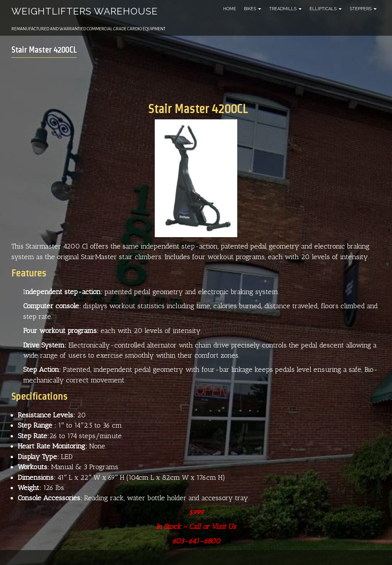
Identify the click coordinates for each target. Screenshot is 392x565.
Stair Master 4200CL (44, 50)
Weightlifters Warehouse (85, 11)
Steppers (363, 9)
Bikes (253, 9)
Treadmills (285, 9)
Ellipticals (326, 9)
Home (230, 9)
